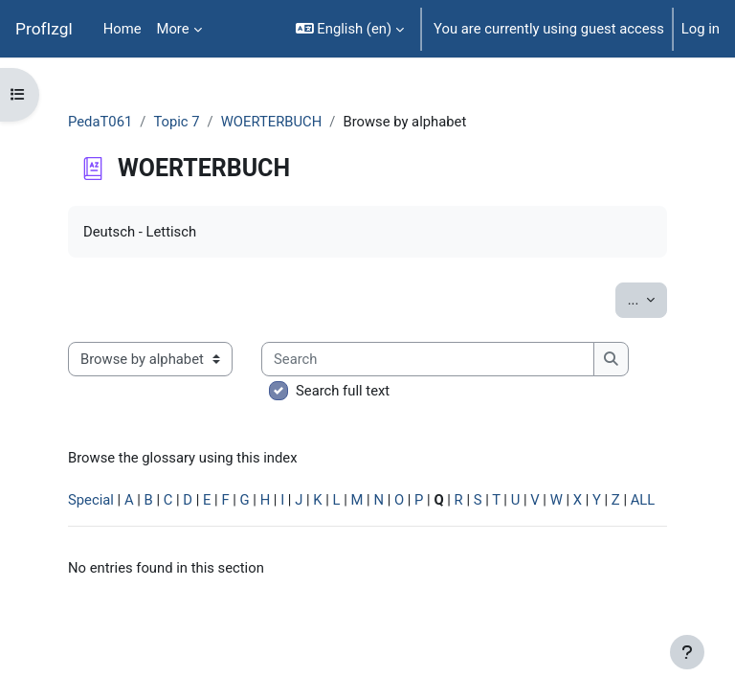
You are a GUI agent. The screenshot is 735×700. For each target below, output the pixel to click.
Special (91, 500)
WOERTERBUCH (272, 122)
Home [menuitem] (122, 29)
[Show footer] (687, 652)
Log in (701, 29)
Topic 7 (176, 122)
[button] (350, 29)
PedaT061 (100, 122)
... (647, 298)
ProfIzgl (44, 29)
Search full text (343, 391)
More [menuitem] (173, 29)
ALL (643, 500)
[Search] (428, 359)
